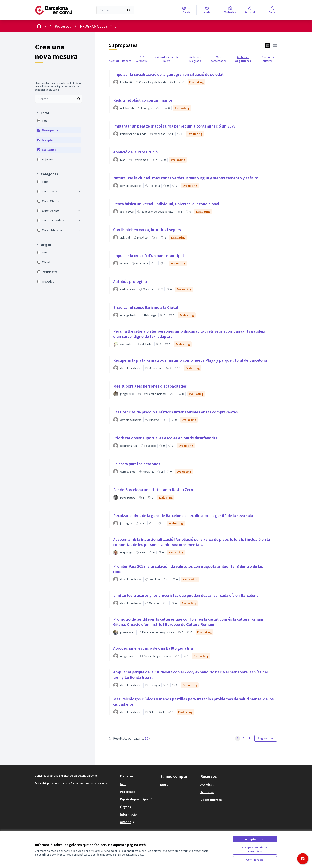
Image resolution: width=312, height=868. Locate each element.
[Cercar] (115, 10)
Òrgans (125, 807)
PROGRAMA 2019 (94, 26)
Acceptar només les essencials (255, 849)
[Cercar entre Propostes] (58, 99)
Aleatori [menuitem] (114, 61)
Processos (63, 26)
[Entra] (272, 10)
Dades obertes (211, 800)
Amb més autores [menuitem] (268, 59)
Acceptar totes (255, 839)
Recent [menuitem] (127, 61)
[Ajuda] (207, 10)
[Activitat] (250, 10)
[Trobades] (230, 10)
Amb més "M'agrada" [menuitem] (195, 59)
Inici (123, 784)
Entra (164, 784)
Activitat (207, 784)
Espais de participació (136, 799)
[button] (43, 113)
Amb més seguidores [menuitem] (243, 59)
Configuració (255, 860)
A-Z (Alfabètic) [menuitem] (142, 59)
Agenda (127, 822)
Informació (128, 814)
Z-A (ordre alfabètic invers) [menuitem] (167, 59)
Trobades (207, 792)
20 (148, 738)
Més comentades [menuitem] (219, 59)
